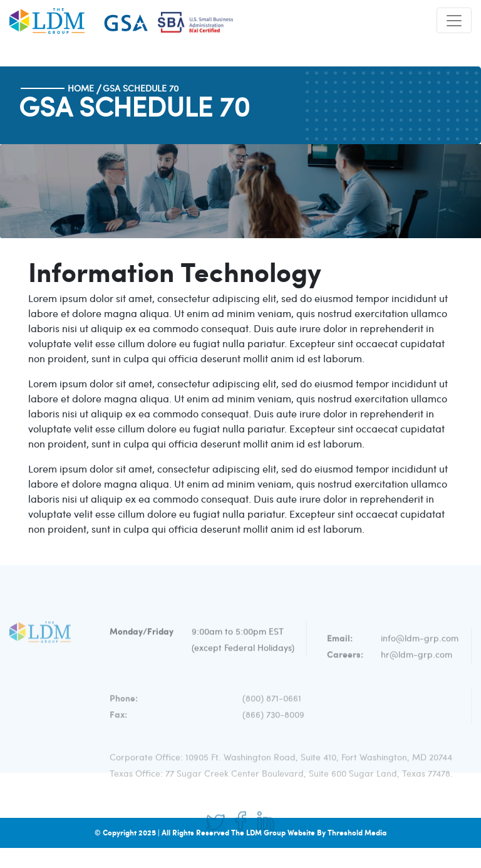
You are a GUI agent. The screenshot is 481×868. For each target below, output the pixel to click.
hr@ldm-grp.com (416, 666)
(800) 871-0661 (272, 709)
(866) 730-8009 (273, 725)
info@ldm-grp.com (420, 650)
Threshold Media (357, 833)
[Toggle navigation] (454, 20)
